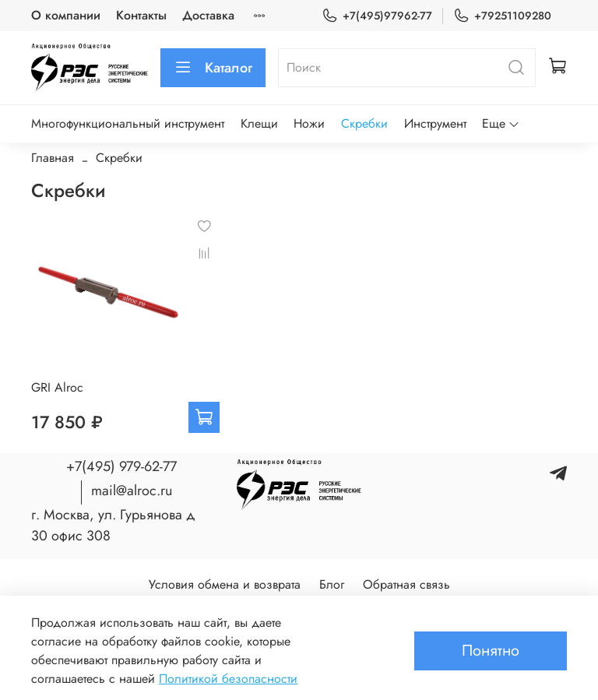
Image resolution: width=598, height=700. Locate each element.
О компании (66, 15)
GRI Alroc (57, 387)
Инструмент (435, 123)
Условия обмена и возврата (225, 584)
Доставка (208, 15)
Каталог (213, 68)
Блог (332, 584)
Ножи (309, 123)
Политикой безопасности (228, 679)
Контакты (141, 15)
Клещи (259, 123)
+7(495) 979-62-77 (121, 466)
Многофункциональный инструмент (128, 123)
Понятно (491, 651)
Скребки (364, 123)
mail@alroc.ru (132, 491)
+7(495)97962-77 (377, 16)
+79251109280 (502, 16)
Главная (53, 158)
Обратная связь (406, 584)
